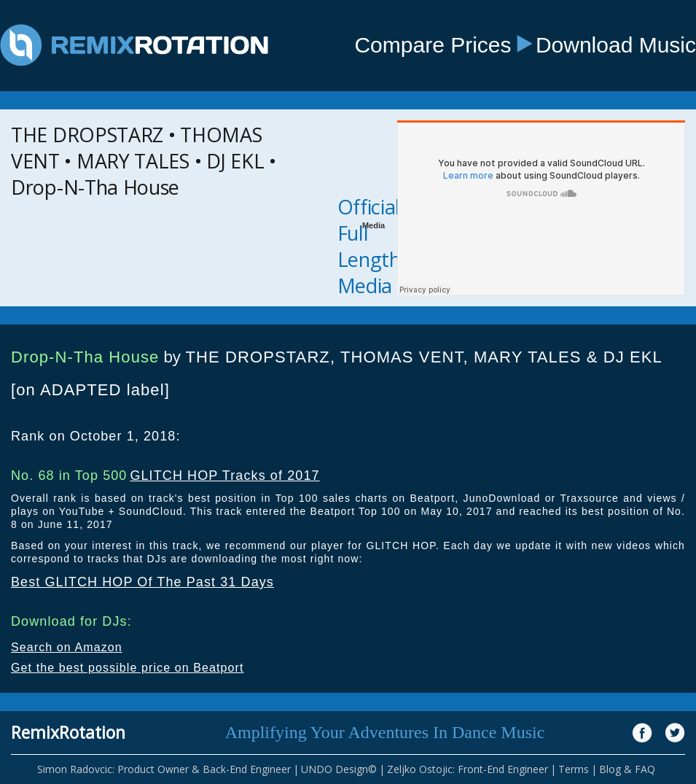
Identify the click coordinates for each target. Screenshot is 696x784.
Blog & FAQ (627, 769)
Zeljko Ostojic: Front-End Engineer (468, 769)
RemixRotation (68, 732)
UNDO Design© (339, 769)
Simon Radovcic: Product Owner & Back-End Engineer (164, 769)
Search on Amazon (67, 647)
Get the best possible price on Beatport (128, 668)
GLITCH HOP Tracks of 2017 (224, 476)
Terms (574, 769)
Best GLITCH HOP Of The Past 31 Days (142, 582)
